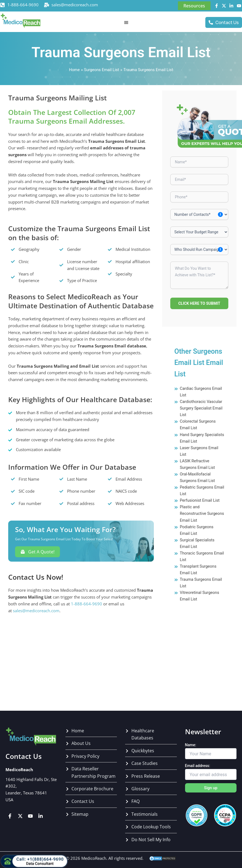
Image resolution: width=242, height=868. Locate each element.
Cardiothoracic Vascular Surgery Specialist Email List (201, 408)
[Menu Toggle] (126, 22)
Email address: (198, 766)
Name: (191, 745)
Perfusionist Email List (200, 500)
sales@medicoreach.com (75, 5)
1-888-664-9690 (23, 5)
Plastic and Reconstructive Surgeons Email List (202, 513)
